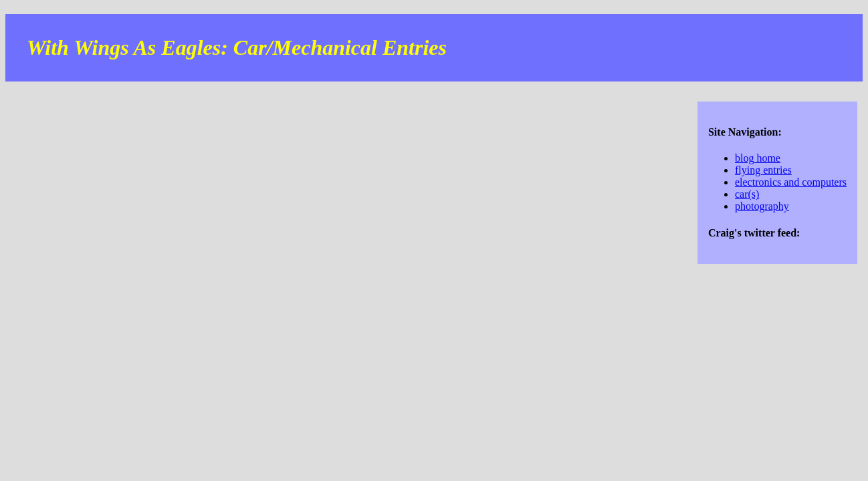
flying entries (763, 170)
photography (762, 206)
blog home (758, 158)
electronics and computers (791, 182)
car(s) (747, 194)
